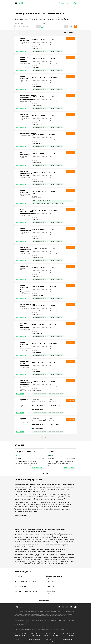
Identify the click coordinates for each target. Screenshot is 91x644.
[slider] (28, 28)
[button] (16, 3)
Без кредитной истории (22, 584)
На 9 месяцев (50, 594)
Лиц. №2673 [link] (28, 101)
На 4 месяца (50, 586)
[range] (28, 26)
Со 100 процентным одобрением (25, 581)
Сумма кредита (19, 23)
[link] (59, 607)
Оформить (71, 286)
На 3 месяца (50, 584)
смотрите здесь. (61, 616)
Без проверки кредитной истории (26, 591)
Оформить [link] (71, 39)
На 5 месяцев (50, 589)
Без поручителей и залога (23, 589)
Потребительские (20, 579)
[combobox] (70, 32)
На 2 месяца (50, 581)
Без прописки (19, 594)
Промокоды (64, 633)
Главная (17, 9)
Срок (43, 23)
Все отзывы (45, 473)
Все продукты (26, 9)
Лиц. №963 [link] (31, 215)
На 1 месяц (50, 579)
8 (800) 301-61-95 (19, 625)
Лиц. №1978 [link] (23, 407)
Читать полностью (37, 468)
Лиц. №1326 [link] (31, 135)
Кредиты (36, 9)
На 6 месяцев (50, 591)
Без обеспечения (20, 586)
